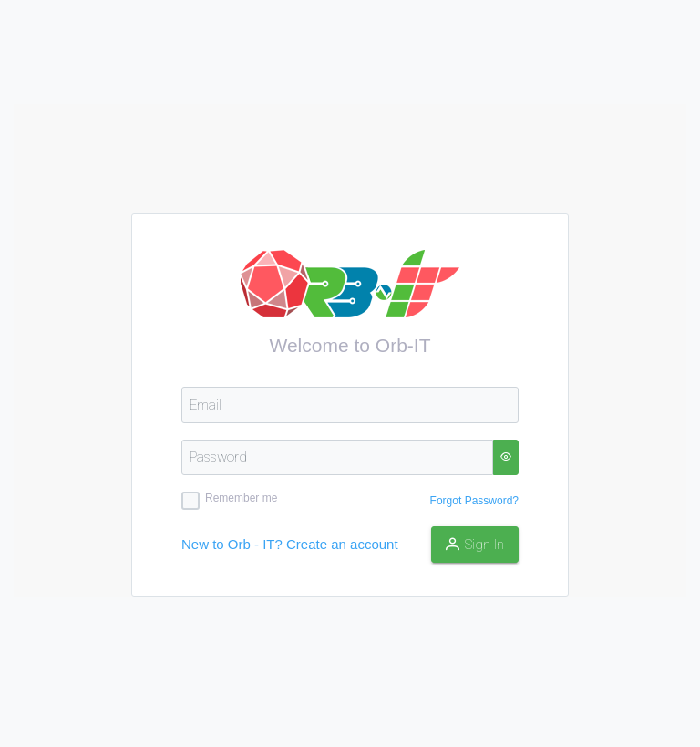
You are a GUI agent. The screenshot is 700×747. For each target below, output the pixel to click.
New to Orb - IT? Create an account (290, 544)
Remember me (241, 498)
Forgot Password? (474, 501)
